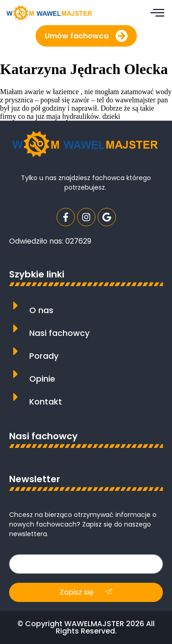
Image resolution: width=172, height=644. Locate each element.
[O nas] (16, 306)
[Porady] (16, 351)
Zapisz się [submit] (86, 592)
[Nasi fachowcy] (16, 328)
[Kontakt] (16, 397)
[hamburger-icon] (157, 13)
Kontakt (46, 402)
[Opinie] (16, 374)
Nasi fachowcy (59, 333)
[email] (86, 564)
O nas (41, 310)
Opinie (42, 379)
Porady (44, 356)
